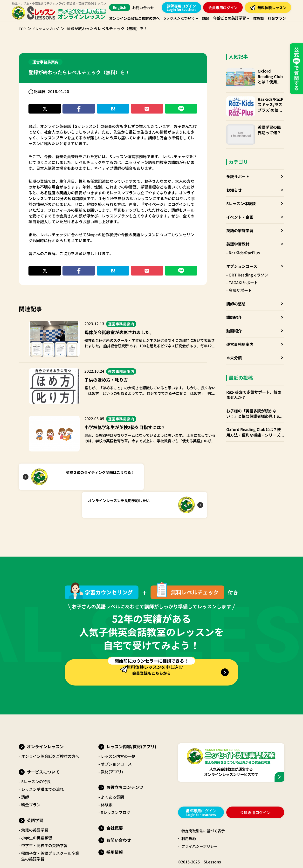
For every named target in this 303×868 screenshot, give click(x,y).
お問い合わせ (145, 7)
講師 (25, 771)
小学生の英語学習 (37, 812)
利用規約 (189, 813)
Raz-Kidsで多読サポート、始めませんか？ (254, 385)
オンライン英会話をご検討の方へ (50, 731)
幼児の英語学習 (35, 804)
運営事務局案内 (240, 334)
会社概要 (115, 802)
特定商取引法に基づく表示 (205, 805)
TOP (23, 28)
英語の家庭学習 (240, 221)
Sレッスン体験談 (241, 194)
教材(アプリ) (112, 746)
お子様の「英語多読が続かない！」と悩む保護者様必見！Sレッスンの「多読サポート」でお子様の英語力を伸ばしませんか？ (255, 404)
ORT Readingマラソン (248, 265)
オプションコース (242, 256)
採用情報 (115, 826)
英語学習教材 (238, 234)
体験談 (107, 779)
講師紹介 (234, 307)
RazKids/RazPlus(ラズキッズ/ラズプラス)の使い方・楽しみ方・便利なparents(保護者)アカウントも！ (269, 101)
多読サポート (238, 167)
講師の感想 (236, 294)
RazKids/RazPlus (244, 243)
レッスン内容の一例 (118, 731)
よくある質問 (112, 771)
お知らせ (234, 180)
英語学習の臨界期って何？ (268, 123)
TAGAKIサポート (243, 273)
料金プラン (31, 779)
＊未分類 (234, 348)
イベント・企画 (240, 207)
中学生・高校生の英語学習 (44, 820)
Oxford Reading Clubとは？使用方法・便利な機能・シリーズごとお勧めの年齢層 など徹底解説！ (268, 76)
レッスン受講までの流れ (42, 764)
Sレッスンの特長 (36, 756)
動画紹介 (234, 321)
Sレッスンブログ (49, 28)
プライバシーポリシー (201, 821)
